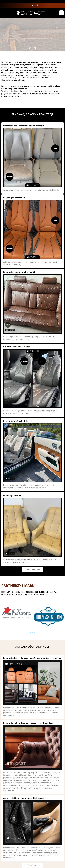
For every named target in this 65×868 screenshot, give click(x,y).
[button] (31, 633)
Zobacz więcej (32, 570)
